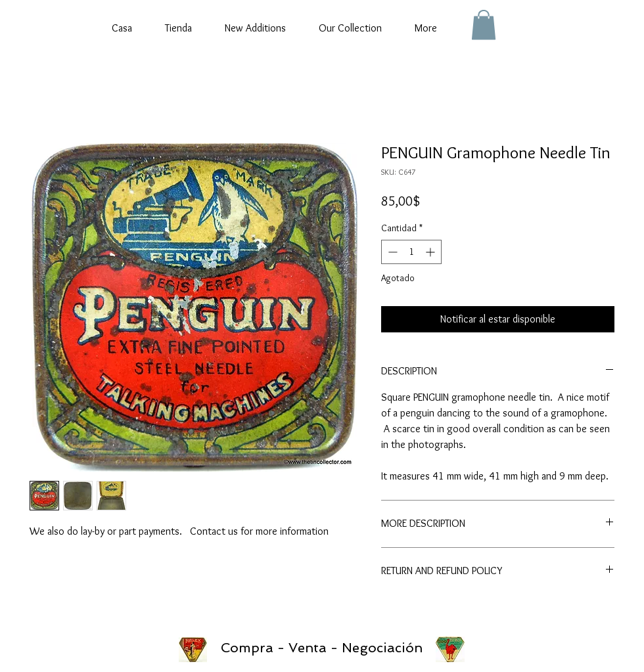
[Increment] (431, 252)
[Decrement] (391, 252)
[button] (484, 25)
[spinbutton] (411, 252)
